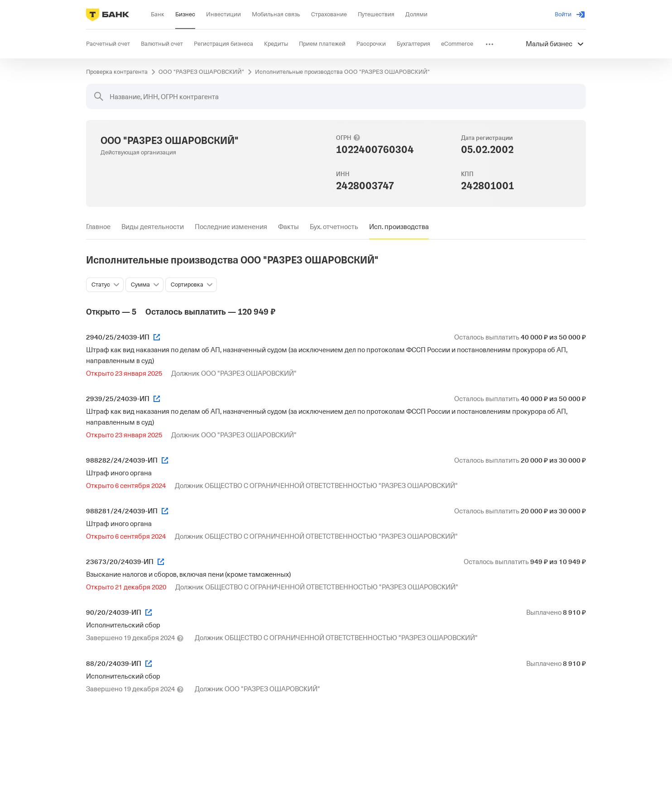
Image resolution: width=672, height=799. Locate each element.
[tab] (98, 227)
